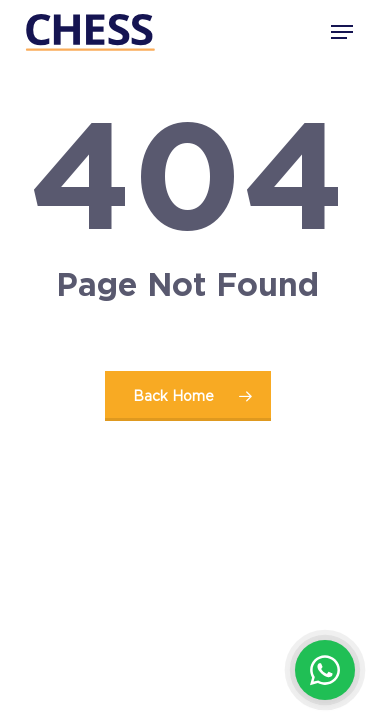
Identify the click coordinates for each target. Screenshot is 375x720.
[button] (342, 32)
